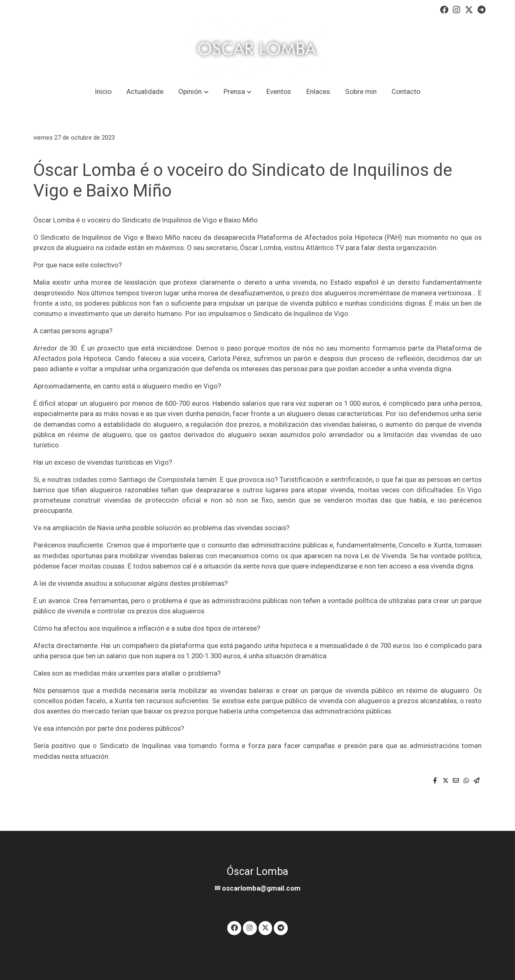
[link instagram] (457, 9)
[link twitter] (469, 9)
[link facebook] (444, 9)
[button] (193, 92)
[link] (258, 49)
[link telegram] (482, 9)
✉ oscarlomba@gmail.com (257, 888)
